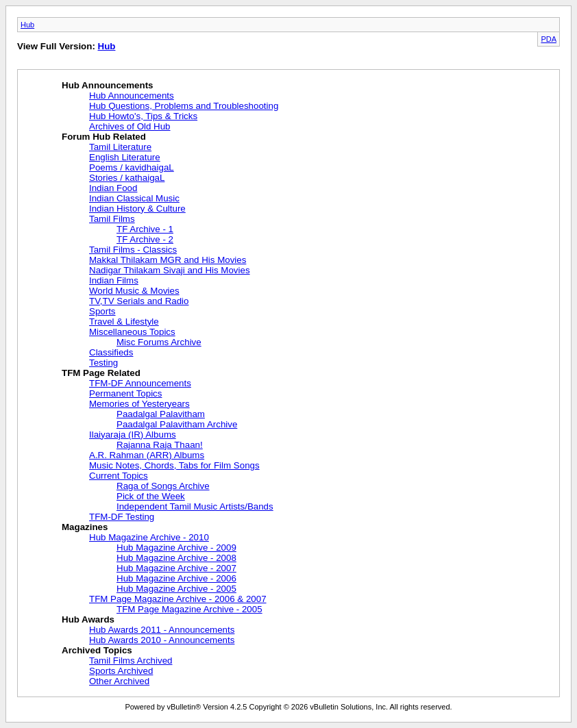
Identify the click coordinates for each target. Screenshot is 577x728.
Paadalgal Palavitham (161, 414)
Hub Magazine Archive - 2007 (176, 568)
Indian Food (113, 188)
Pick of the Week (151, 496)
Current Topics (119, 476)
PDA (549, 39)
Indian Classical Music (134, 198)
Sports (102, 311)
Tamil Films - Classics (133, 250)
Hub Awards (88, 619)
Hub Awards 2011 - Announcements (162, 630)
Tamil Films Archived (131, 661)
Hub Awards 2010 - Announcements (162, 640)
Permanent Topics (125, 393)
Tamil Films (112, 219)
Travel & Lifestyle (124, 322)
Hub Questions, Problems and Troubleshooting (184, 106)
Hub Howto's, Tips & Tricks (143, 116)
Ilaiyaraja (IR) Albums (133, 435)
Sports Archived (121, 671)
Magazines (85, 527)
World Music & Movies (134, 291)
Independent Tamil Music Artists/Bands (195, 506)
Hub (27, 25)
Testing (103, 363)
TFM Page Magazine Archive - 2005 (189, 609)
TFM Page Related (101, 373)
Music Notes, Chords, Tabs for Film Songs (174, 465)
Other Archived (119, 681)
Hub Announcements (108, 85)
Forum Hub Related (104, 137)
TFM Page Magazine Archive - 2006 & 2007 (178, 599)
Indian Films (114, 280)
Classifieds (111, 352)
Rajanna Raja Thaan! (160, 445)
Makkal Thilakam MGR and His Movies (168, 260)
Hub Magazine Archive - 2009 (176, 548)
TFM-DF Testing (122, 517)
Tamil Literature (120, 147)
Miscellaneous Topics (132, 332)
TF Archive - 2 (145, 239)
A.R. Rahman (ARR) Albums (147, 455)
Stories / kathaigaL (127, 178)
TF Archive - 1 (145, 229)
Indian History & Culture (137, 209)
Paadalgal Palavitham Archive (177, 424)
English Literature (125, 157)
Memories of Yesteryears (139, 404)
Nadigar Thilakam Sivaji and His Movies (170, 270)
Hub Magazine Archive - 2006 (176, 578)
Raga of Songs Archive (163, 486)
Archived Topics (97, 650)
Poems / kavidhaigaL (132, 167)
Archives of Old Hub (130, 126)
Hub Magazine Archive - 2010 (149, 537)
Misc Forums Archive (159, 342)
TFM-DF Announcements (140, 383)
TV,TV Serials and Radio (139, 301)
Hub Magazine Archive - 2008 (176, 558)
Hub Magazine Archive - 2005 (176, 589)
